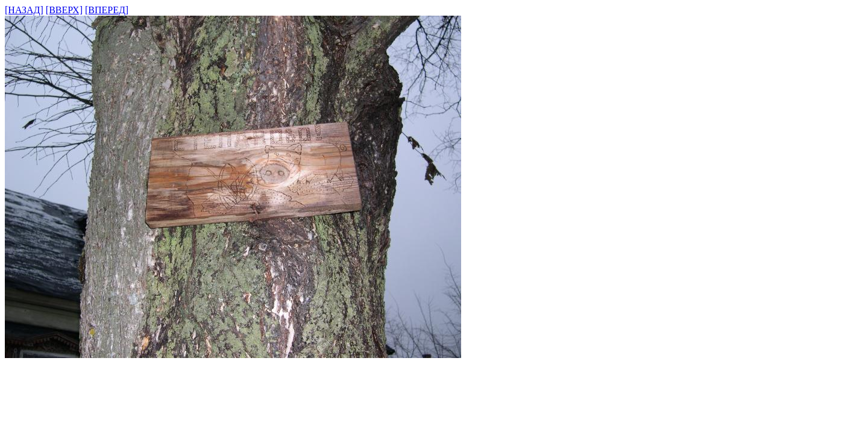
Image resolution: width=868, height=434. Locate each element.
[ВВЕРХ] (64, 10)
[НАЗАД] (24, 10)
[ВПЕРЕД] (107, 10)
